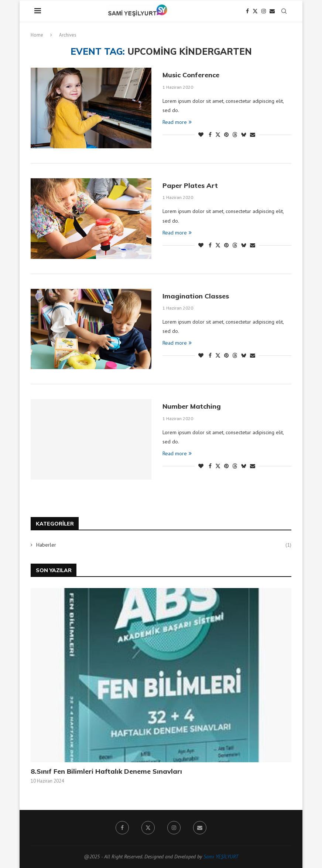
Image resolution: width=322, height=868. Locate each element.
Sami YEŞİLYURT (221, 857)
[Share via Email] (253, 135)
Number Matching (192, 406)
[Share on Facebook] (210, 135)
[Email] (272, 11)
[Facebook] (247, 11)
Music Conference (191, 75)
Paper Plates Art (190, 185)
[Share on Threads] (235, 135)
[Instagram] (264, 11)
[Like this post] (201, 135)
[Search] (284, 11)
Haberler (164, 545)
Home (37, 35)
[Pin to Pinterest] (226, 135)
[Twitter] (255, 11)
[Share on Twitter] (218, 135)
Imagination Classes (196, 296)
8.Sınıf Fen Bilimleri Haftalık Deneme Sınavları (106, 771)
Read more (177, 122)
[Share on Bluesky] (244, 135)
